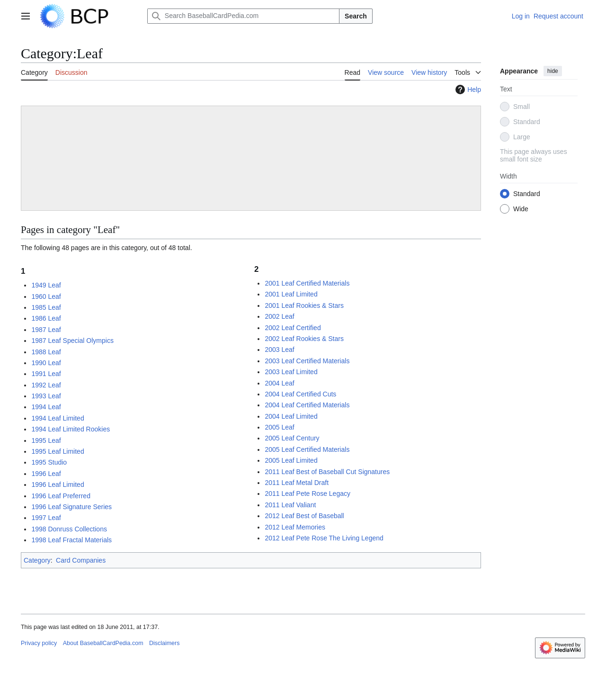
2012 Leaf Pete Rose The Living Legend (324, 538)
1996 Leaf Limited (58, 485)
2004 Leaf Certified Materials (307, 405)
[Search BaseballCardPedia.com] (243, 16)
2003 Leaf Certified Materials (307, 361)
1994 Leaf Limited (58, 418)
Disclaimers (164, 643)
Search (356, 16)
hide (553, 71)
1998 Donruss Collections (69, 529)
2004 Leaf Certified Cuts (300, 394)
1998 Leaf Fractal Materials (71, 540)
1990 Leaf (46, 363)
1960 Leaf (46, 296)
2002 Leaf (279, 316)
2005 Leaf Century (292, 438)
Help (467, 90)
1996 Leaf (46, 474)
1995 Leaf (46, 440)
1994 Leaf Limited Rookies (71, 429)
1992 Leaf (46, 385)
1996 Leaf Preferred (61, 496)
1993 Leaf (46, 396)
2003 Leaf (279, 350)
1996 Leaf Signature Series (71, 507)
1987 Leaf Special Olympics (72, 341)
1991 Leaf (46, 374)
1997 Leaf (46, 518)
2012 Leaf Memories (295, 527)
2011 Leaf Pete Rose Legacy (307, 494)
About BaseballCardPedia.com (103, 643)
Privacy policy (39, 643)
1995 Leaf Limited (58, 451)
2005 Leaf (279, 427)
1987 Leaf (46, 330)
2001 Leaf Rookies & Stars (304, 305)
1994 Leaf (46, 407)
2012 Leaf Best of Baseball (304, 516)
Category (37, 560)
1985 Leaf (46, 307)
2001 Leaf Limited (291, 294)
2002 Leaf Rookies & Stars (304, 339)
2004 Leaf (279, 383)
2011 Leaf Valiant (290, 505)
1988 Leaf (46, 352)
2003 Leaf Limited (291, 372)
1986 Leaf (46, 318)
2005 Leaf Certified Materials (307, 449)
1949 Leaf (46, 285)
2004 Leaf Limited (291, 416)
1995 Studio (49, 462)
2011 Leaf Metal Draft (297, 483)
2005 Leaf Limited (291, 460)
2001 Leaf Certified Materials (307, 283)
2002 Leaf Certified (293, 328)
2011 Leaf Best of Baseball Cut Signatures (327, 472)
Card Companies (81, 560)
